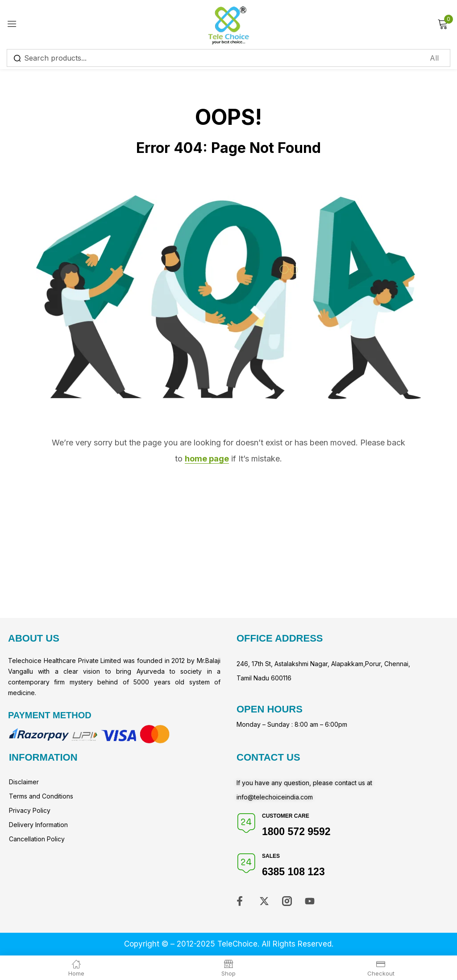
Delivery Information (38, 825)
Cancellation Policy (37, 839)
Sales (271, 856)
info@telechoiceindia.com (275, 797)
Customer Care (286, 816)
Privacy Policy (30, 810)
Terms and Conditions (41, 796)
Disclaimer (24, 782)
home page (207, 459)
